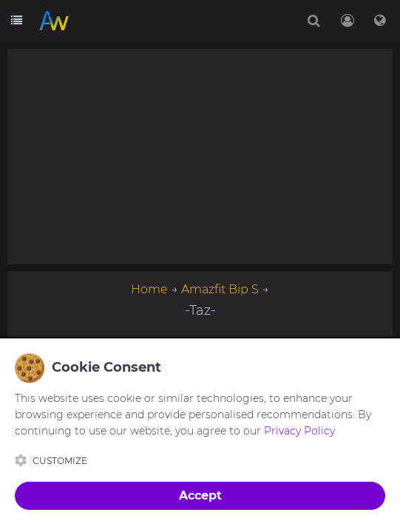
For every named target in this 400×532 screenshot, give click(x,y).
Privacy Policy (299, 431)
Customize (51, 460)
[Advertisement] (200, 157)
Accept (200, 495)
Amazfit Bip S (220, 289)
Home (149, 289)
